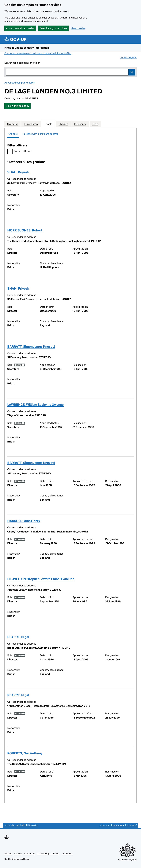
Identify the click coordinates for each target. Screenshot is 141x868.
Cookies (18, 853)
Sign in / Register (128, 57)
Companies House (21, 859)
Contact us (30, 853)
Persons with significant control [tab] (40, 134)
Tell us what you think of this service (21, 825)
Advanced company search (20, 83)
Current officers (19, 152)
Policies (8, 853)
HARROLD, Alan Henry (24, 521)
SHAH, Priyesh (18, 172)
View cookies (78, 28)
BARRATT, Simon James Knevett (31, 346)
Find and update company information (27, 48)
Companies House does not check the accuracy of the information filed (38, 53)
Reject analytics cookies (53, 28)
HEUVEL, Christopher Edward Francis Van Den (41, 579)
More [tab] (95, 124)
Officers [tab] (13, 134)
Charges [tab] (63, 124)
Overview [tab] (12, 124)
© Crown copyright (127, 860)
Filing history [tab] (31, 124)
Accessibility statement (48, 853)
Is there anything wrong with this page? (118, 825)
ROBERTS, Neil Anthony (25, 753)
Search (132, 72)
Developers (67, 853)
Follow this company (17, 106)
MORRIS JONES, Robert (25, 230)
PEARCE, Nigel (18, 637)
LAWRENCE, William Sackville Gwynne (35, 405)
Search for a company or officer (22, 63)
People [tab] (48, 124)
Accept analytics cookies (20, 28)
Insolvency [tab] (80, 124)
